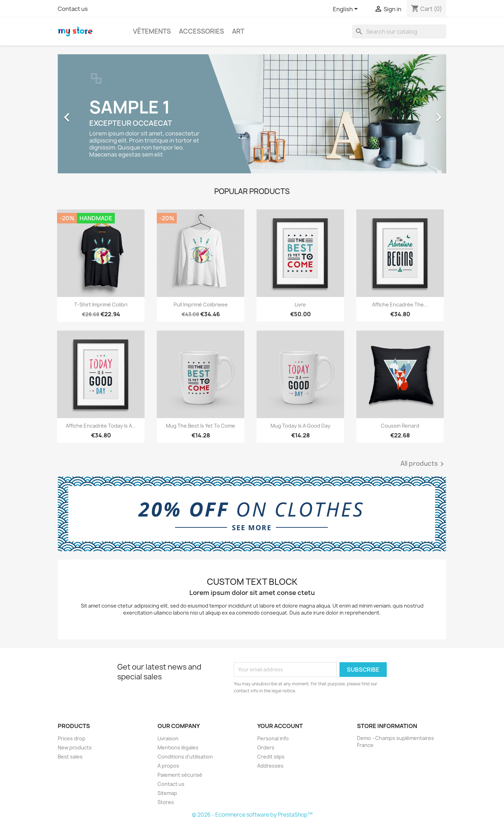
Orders (266, 747)
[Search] (399, 32)
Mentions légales (178, 747)
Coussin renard (400, 426)
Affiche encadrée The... (400, 304)
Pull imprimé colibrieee (201, 304)
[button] (87, 114)
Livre (300, 304)
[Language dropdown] (346, 9)
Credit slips (271, 757)
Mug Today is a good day (300, 426)
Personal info (273, 738)
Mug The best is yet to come (201, 426)
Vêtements (152, 31)
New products (75, 747)
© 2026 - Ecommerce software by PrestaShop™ (252, 815)
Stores (166, 802)
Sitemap (167, 793)
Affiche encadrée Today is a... (101, 426)
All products (423, 464)
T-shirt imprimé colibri (101, 304)
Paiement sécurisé (180, 775)
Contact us (73, 9)
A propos (168, 766)
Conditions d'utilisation (185, 757)
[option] (252, 114)
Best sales (70, 757)
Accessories (201, 31)
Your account (280, 726)
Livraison (168, 738)
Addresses (270, 766)
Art (238, 31)
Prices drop (72, 738)
